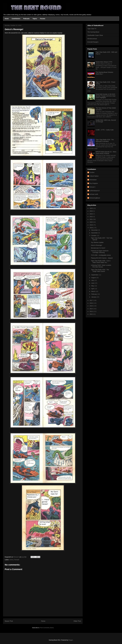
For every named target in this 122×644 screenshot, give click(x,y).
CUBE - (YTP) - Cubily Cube (105, 130)
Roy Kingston (94, 183)
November (95, 233)
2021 (91, 219)
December (95, 230)
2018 (91, 228)
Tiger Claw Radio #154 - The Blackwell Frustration (105, 140)
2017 (91, 300)
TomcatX (17, 560)
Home (7, 19)
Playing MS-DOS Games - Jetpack (102, 258)
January (94, 297)
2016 (91, 303)
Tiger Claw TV (92, 29)
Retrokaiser (93, 180)
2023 (91, 214)
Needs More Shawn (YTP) (104, 62)
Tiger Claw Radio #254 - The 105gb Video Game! (100, 271)
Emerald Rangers (93, 42)
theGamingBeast (95, 198)
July (93, 280)
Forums (43, 19)
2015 (91, 306)
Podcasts (26, 19)
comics (11, 560)
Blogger (71, 640)
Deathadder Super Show (95, 35)
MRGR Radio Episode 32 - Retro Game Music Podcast (106, 153)
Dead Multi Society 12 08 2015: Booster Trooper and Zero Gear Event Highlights (106, 96)
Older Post (77, 621)
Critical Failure (94, 176)
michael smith (94, 194)
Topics (35, 19)
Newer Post (9, 621)
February (94, 294)
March (93, 291)
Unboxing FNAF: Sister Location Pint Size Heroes (101, 266)
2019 (91, 225)
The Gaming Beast (93, 32)
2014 (91, 309)
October (94, 236)
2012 (91, 314)
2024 (91, 211)
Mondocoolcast (92, 39)
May (93, 286)
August (94, 278)
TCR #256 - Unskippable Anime (101, 255)
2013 (91, 311)
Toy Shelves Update (97, 242)
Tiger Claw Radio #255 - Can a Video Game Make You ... (101, 262)
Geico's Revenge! (96, 245)
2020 (91, 222)
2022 (91, 217)
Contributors (16, 19)
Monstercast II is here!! (98, 248)
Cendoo (92, 172)
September (95, 275)
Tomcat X (92, 187)
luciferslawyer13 (94, 191)
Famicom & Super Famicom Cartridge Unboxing (100, 252)
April (93, 289)
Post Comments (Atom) (47, 628)
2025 (91, 208)
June (93, 283)
